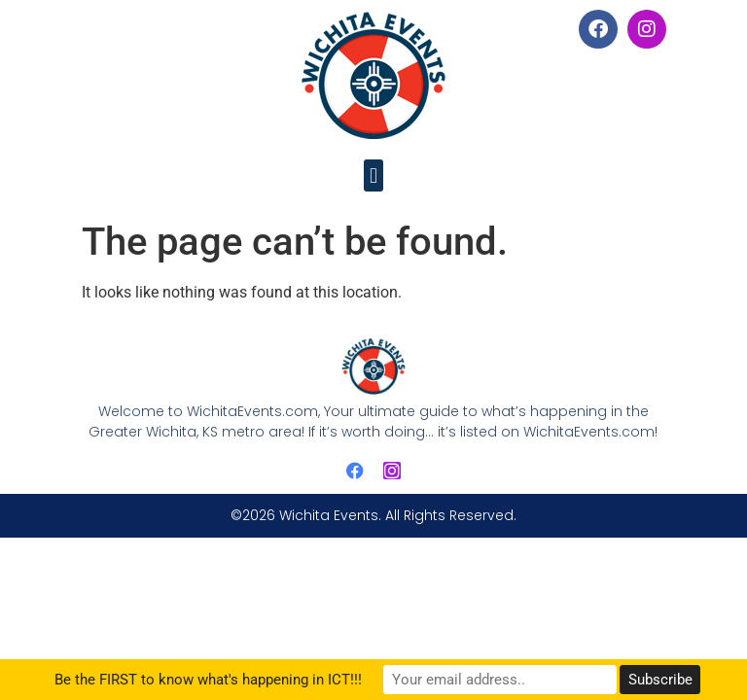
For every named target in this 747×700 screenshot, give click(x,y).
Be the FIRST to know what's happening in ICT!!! (208, 680)
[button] (373, 175)
